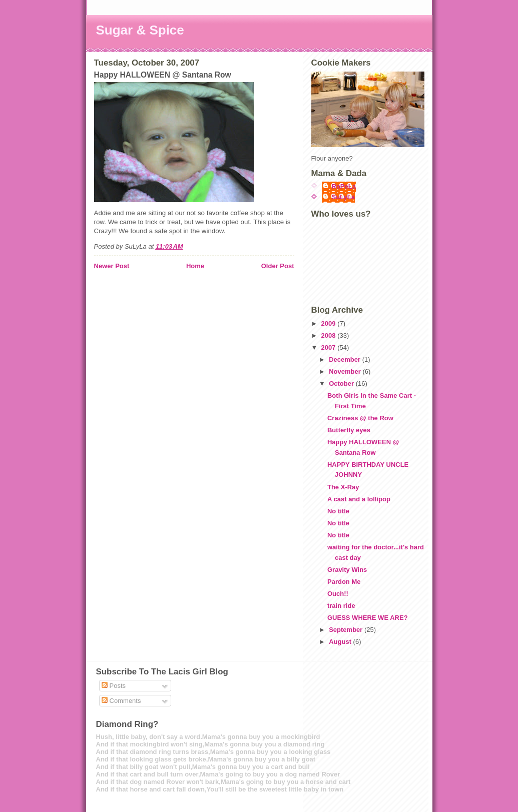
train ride (341, 606)
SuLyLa (343, 197)
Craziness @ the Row (360, 418)
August (341, 642)
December (345, 359)
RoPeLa (344, 186)
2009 (330, 323)
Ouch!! (338, 594)
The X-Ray (343, 487)
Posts (114, 686)
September (347, 630)
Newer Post (112, 266)
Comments (121, 701)
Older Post (278, 266)
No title (338, 511)
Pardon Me (344, 582)
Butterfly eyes (349, 430)
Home (195, 266)
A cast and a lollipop (359, 499)
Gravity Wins (347, 570)
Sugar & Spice (140, 30)
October (342, 383)
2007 (330, 347)
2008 (330, 335)
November (346, 371)
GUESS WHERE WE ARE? (368, 618)
